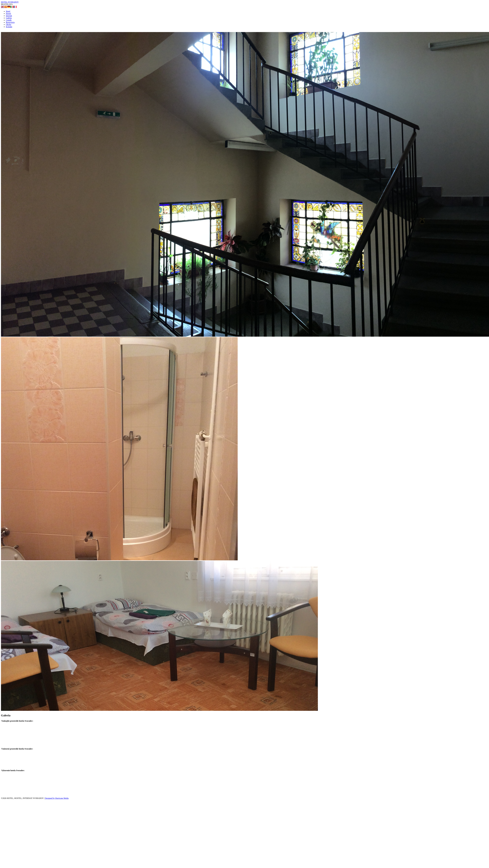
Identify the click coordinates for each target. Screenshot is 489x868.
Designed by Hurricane (54, 798)
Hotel (8, 11)
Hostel (8, 14)
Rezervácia (10, 22)
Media (66, 798)
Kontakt (9, 27)
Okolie (9, 25)
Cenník (9, 20)
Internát (9, 16)
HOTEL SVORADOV (10, 2)
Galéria (9, 18)
